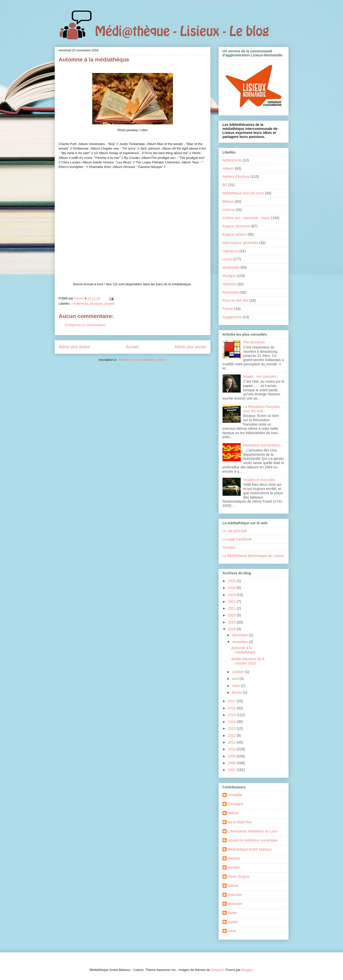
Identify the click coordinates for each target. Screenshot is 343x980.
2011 (232, 742)
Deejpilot (217, 970)
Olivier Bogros (239, 877)
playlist (109, 304)
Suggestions (232, 317)
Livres (227, 259)
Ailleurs (228, 168)
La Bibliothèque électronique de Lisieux (253, 556)
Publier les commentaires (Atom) (143, 360)
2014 (232, 722)
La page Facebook (237, 539)
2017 (232, 701)
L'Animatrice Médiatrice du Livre (253, 831)
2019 (232, 622)
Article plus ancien (190, 347)
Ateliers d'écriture (236, 177)
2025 (232, 581)
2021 (232, 608)
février (238, 692)
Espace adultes (235, 234)
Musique (96, 304)
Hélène (233, 813)
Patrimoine (231, 292)
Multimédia (231, 267)
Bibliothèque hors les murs (243, 193)
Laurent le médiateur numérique (253, 840)
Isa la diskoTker (240, 822)
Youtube (229, 547)
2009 (232, 756)
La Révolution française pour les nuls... (262, 409)
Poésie (228, 309)
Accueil (132, 347)
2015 (232, 715)
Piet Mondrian (254, 342)
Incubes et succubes (259, 480)
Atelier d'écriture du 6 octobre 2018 (248, 661)
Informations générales (240, 243)
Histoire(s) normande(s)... (263, 445)
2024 (232, 588)
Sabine (233, 886)
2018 (232, 629)
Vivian (232, 913)
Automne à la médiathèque (243, 650)
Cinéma (229, 210)
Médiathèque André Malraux (250, 849)
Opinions (229, 284)
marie (232, 931)
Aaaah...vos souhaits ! (261, 376)
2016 (232, 708)
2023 (232, 595)
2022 (232, 602)
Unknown (235, 895)
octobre (239, 672)
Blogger (247, 970)
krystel (233, 922)
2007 (232, 770)
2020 (232, 615)
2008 (232, 763)
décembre (240, 635)
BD (225, 185)
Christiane (236, 804)
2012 (232, 736)
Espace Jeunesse (237, 226)
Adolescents (232, 160)
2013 (232, 728)
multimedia (80, 304)
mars (237, 686)
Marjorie (234, 858)
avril (236, 679)
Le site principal (235, 531)
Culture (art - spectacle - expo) (246, 218)
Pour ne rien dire (236, 300)
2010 (232, 749)
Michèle (234, 867)
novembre (240, 642)
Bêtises (228, 201)
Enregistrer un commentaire (85, 325)
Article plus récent (74, 347)
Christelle (235, 795)
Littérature (230, 251)
